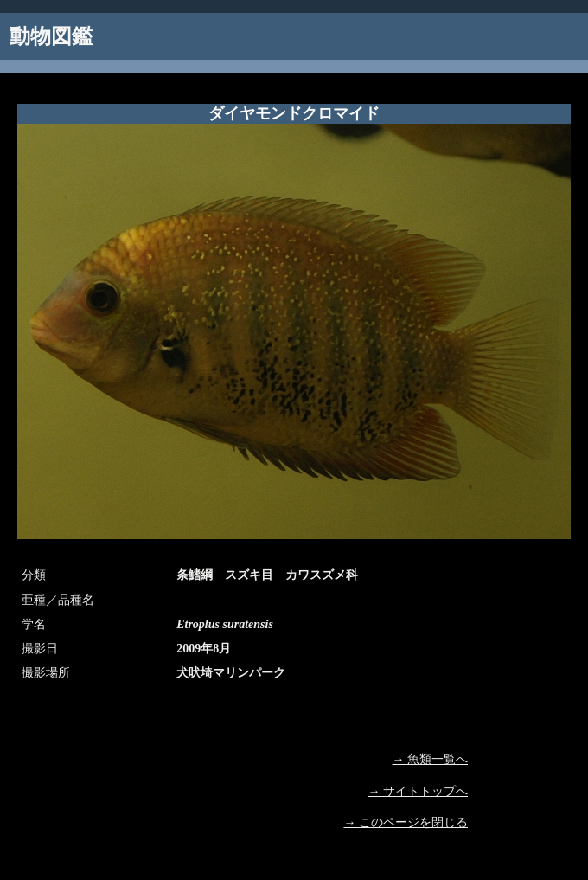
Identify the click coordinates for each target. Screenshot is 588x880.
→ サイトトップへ (419, 791)
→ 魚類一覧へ (431, 759)
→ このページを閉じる (406, 822)
